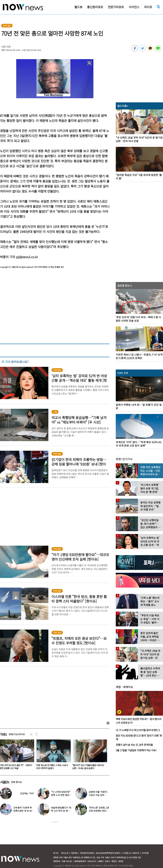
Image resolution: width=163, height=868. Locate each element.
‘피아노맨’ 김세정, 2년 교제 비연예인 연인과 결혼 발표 (99, 811)
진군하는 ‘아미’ (27, 793)
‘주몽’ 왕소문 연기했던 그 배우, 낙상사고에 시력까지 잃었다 (88, 767)
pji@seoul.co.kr (27, 257)
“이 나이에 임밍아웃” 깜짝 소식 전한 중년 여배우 (61, 795)
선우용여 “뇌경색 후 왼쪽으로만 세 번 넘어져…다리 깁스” (23, 811)
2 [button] (55, 822)
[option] (52, 756)
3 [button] (57, 822)
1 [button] (53, 822)
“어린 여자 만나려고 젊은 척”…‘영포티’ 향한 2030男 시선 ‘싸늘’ (52, 767)
